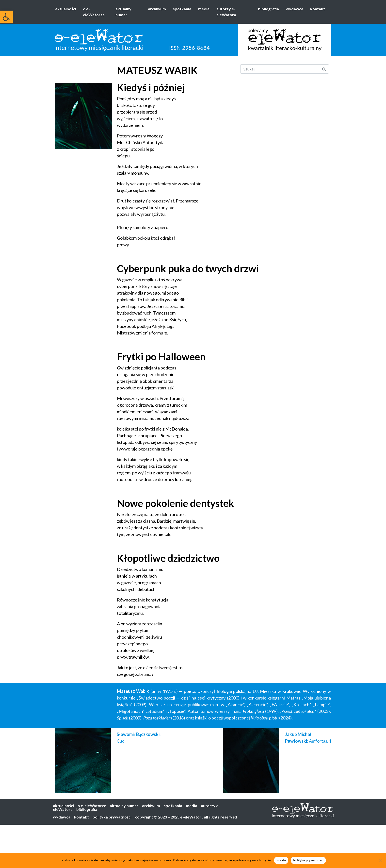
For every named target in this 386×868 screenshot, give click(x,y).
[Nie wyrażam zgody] (380, 860)
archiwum (157, 9)
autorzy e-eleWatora (226, 12)
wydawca (295, 9)
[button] (6, 17)
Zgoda (281, 860)
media (204, 9)
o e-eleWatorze (94, 12)
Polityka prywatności (308, 860)
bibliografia (268, 9)
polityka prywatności (112, 817)
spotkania (182, 9)
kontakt (318, 9)
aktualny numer (123, 12)
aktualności (66, 9)
